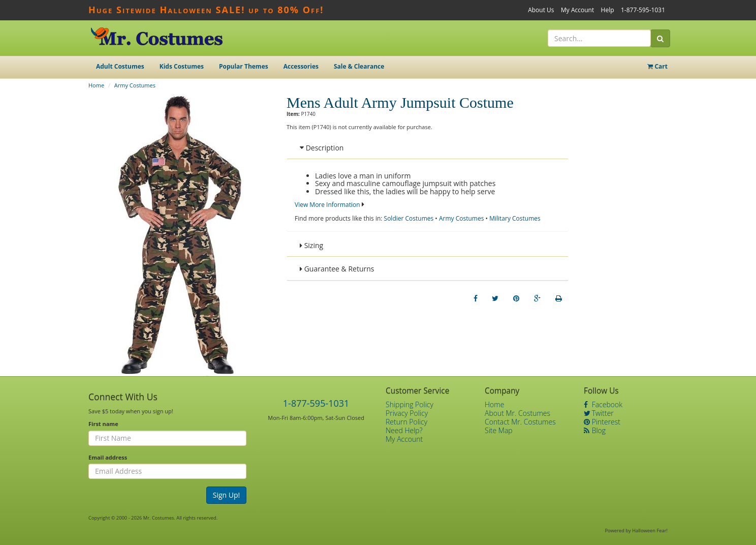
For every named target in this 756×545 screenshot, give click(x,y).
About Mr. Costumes (517, 413)
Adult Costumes (120, 66)
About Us (541, 10)
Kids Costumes (182, 66)
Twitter (599, 413)
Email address (108, 457)
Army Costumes (135, 85)
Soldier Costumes (409, 218)
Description (322, 148)
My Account (577, 10)
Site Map (499, 430)
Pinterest (602, 422)
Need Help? (404, 430)
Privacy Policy (407, 413)
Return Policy (406, 422)
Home (96, 85)
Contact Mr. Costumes (520, 422)
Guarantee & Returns (337, 269)
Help (608, 10)
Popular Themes (244, 66)
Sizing (311, 245)
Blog (595, 430)
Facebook (603, 404)
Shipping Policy (409, 404)
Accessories (301, 66)
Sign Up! (227, 495)
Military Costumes (515, 218)
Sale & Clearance (359, 66)
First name (103, 424)
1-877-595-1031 (643, 10)
